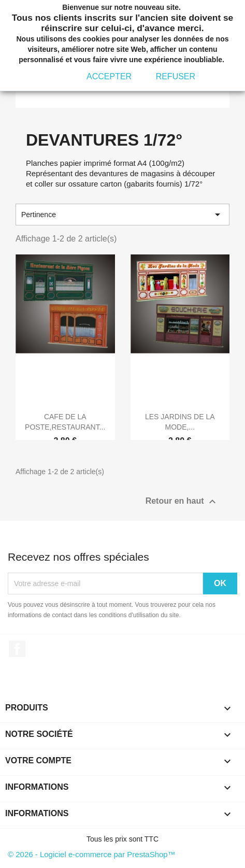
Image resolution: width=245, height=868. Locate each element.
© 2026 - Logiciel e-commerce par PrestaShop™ (92, 854)
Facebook (17, 649)
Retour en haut (182, 502)
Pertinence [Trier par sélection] (122, 215)
